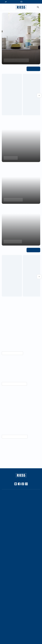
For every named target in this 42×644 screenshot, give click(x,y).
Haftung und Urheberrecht (12, 633)
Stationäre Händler (9, 503)
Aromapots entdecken (12, 241)
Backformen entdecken (12, 200)
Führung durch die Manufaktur (13, 577)
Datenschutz (7, 629)
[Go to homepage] (21, 7)
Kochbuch (6, 527)
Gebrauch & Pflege (9, 520)
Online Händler (7, 499)
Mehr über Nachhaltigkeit (11, 353)
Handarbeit (6, 536)
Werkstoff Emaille (8, 512)
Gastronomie (7, 587)
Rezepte (5, 524)
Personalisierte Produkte (11, 590)
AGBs (4, 637)
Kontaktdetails (7, 599)
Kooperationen (8, 557)
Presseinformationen (10, 612)
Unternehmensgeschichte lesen (13, 456)
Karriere (5, 561)
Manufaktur (6, 540)
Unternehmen (7, 553)
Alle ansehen (34, 69)
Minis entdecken (10, 158)
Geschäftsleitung (8, 564)
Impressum (6, 625)
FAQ (3, 603)
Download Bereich (9, 616)
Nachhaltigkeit (7, 544)
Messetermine (7, 574)
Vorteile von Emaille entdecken (13, 409)
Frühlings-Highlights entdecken (15, 60)
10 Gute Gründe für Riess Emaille (14, 516)
